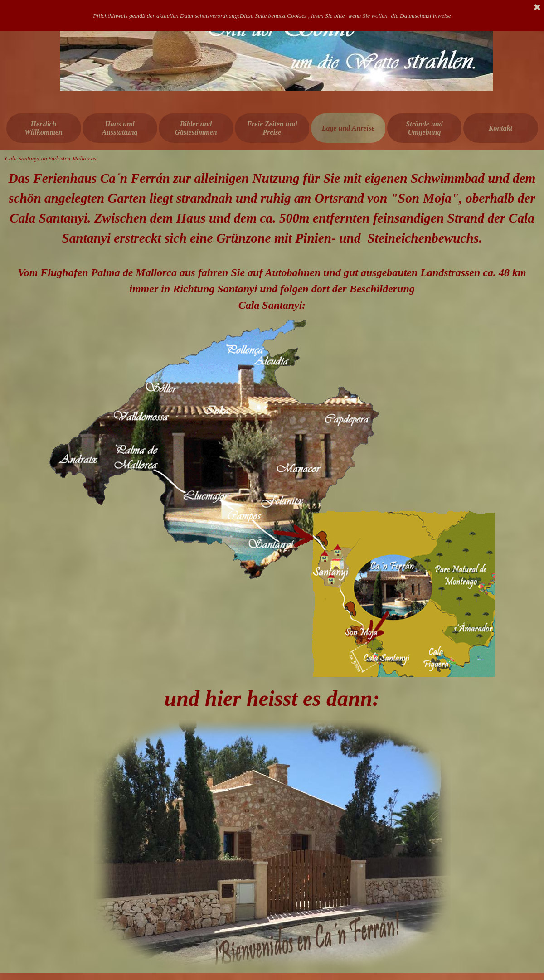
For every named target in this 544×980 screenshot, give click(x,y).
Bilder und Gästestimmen (196, 128)
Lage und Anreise (348, 128)
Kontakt (500, 128)
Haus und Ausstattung (119, 128)
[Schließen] (537, 8)
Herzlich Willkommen (44, 128)
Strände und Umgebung (424, 128)
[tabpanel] (272, 241)
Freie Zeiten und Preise (272, 128)
